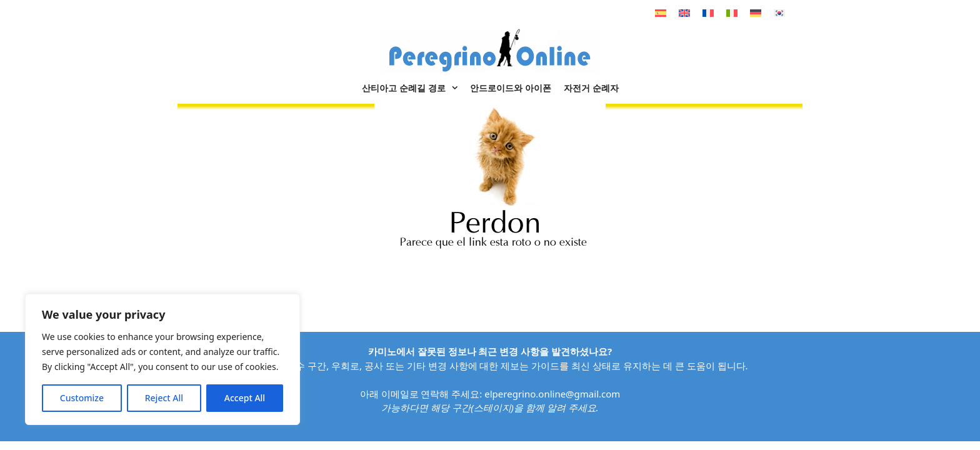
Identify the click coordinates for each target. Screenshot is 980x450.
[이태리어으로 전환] (732, 13)
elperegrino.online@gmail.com (552, 394)
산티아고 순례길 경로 (413, 88)
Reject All (164, 398)
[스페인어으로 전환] (661, 13)
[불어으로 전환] (708, 13)
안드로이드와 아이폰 (511, 88)
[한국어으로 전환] (779, 13)
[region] (162, 359)
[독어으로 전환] (756, 13)
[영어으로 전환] (684, 13)
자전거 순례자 (591, 88)
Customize (82, 398)
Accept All (245, 398)
